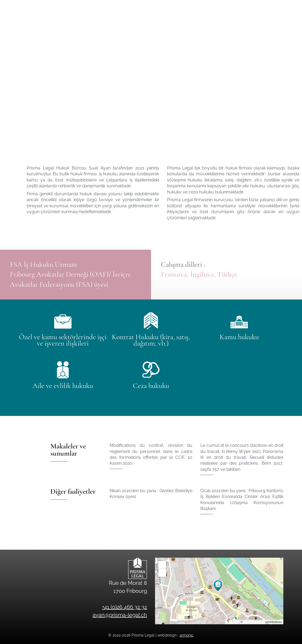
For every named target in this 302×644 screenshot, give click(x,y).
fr (275, 23)
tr (293, 23)
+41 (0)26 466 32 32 (280, 7)
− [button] (162, 573)
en (284, 23)
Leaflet (234, 622)
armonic (187, 635)
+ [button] (162, 565)
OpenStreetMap (254, 622)
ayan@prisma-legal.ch (224, 7)
